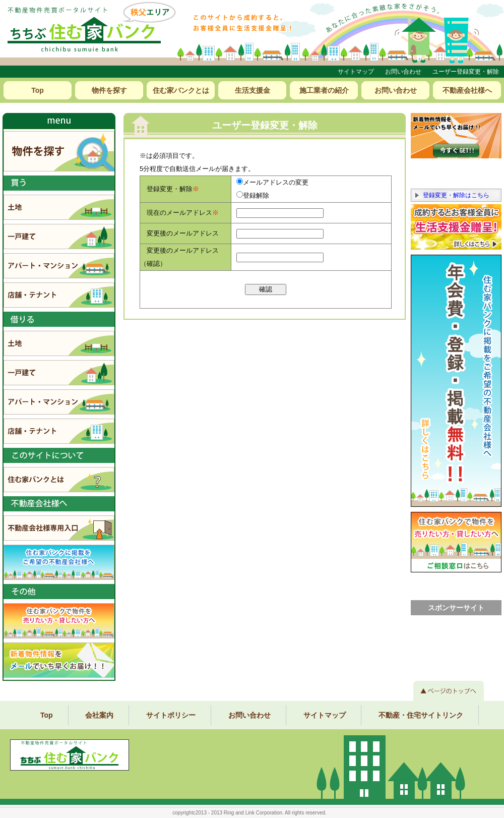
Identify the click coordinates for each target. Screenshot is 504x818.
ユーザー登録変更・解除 (466, 72)
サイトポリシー (171, 715)
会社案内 (99, 715)
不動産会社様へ (467, 90)
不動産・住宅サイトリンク (421, 715)
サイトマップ (356, 72)
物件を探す (109, 90)
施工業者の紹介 (324, 90)
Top (38, 90)
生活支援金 (253, 90)
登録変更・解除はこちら (456, 195)
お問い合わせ (403, 72)
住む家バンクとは (181, 90)
